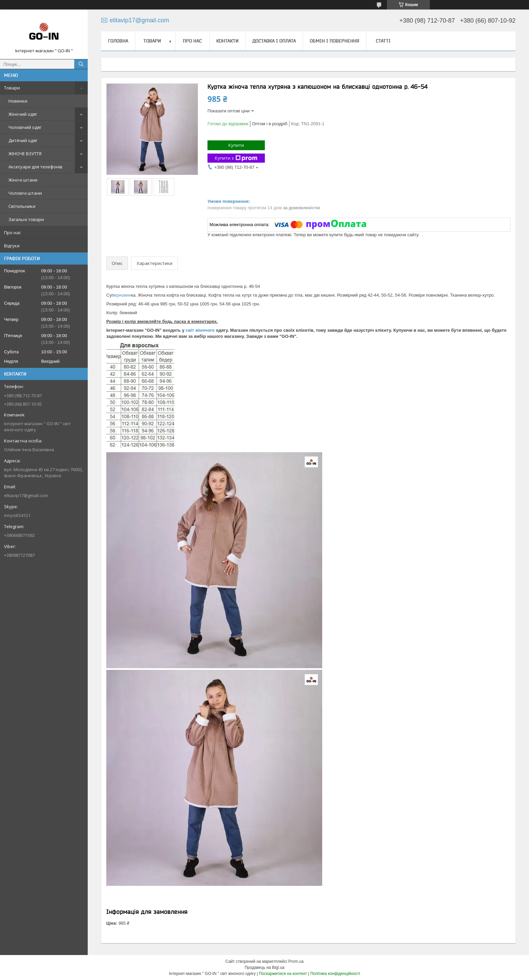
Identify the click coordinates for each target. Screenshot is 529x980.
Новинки (18, 101)
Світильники (22, 206)
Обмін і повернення (335, 41)
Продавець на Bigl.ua (264, 968)
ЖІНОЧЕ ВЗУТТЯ (25, 154)
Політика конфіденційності (335, 974)
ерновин (122, 295)
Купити (236, 145)
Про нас (12, 233)
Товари (12, 88)
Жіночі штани (23, 180)
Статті (383, 41)
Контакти (227, 41)
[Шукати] (81, 64)
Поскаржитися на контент (283, 974)
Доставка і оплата (274, 41)
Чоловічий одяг (25, 127)
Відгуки (12, 246)
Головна (118, 41)
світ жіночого (200, 330)
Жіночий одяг (23, 114)
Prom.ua (296, 961)
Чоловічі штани (25, 193)
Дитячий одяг (23, 140)
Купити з (236, 158)
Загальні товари (26, 219)
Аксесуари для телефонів (35, 167)
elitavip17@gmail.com (26, 495)
